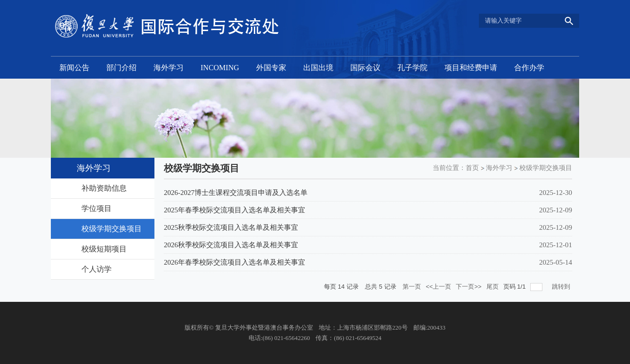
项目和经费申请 (471, 68)
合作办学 (529, 68)
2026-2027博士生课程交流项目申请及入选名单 (236, 193)
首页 (472, 168)
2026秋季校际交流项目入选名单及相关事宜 (231, 245)
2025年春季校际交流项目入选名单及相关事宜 (234, 210)
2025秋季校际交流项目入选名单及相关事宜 (231, 227)
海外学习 (169, 68)
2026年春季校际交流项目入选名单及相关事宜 (234, 262)
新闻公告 (74, 68)
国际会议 (365, 68)
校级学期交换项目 (546, 168)
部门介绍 (121, 68)
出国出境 (318, 68)
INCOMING (220, 68)
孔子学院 (412, 68)
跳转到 (562, 287)
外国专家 (271, 68)
